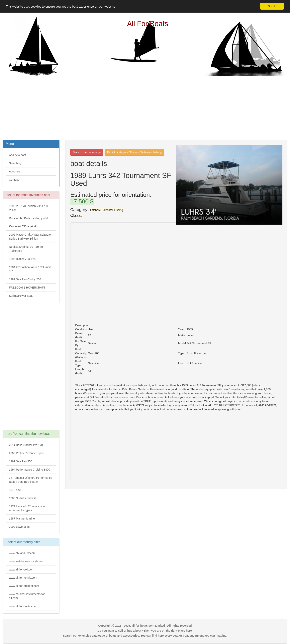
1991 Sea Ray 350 (21, 461)
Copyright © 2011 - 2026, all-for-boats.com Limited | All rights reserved (145, 626)
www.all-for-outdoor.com (24, 586)
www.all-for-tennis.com (23, 578)
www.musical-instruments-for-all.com (27, 596)
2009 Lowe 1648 (19, 527)
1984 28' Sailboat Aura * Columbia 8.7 (30, 269)
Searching (15, 163)
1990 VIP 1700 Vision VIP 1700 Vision (28, 208)
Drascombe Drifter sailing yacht (28, 218)
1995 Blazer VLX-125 (22, 259)
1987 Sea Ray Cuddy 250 (25, 279)
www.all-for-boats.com (23, 606)
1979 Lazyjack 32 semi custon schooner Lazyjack (28, 508)
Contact (14, 180)
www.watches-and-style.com (27, 561)
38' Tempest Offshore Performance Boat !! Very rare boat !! (31, 480)
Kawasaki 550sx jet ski (23, 226)
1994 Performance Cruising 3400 (29, 470)
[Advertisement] (145, 107)
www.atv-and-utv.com (22, 553)
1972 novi (15, 490)
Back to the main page (87, 152)
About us (14, 171)
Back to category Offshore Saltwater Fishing (134, 152)
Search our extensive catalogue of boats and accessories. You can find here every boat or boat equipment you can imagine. (145, 636)
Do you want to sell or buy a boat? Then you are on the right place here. (145, 631)
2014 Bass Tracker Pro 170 (26, 445)
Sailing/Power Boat (21, 296)
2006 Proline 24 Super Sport (27, 453)
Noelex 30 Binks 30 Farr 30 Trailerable (26, 249)
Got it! (272, 6)
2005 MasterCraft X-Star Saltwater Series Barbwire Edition (30, 237)
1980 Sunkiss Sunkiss (23, 498)
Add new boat (18, 155)
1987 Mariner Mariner (22, 519)
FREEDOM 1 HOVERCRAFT (27, 288)
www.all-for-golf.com (22, 569)
